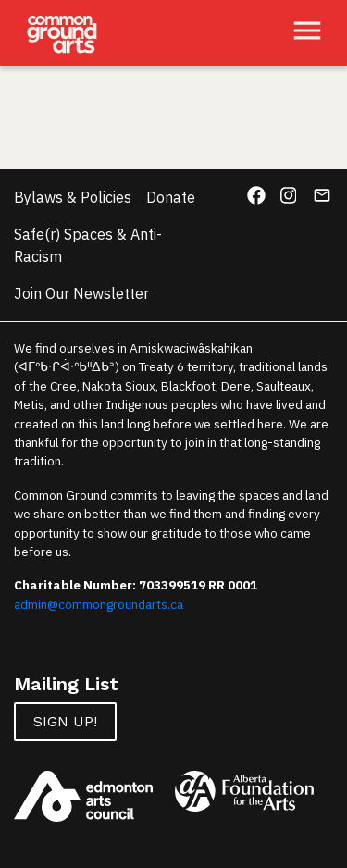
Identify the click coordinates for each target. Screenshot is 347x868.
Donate (171, 197)
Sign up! (65, 721)
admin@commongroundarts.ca (99, 604)
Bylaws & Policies (73, 197)
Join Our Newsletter (81, 293)
